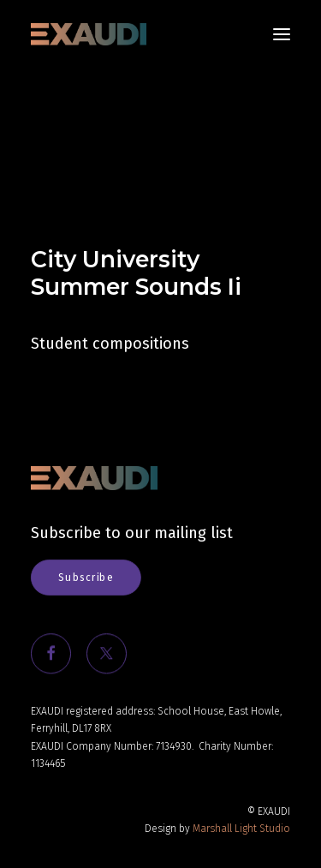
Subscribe (86, 578)
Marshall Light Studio (241, 829)
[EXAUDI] (89, 34)
